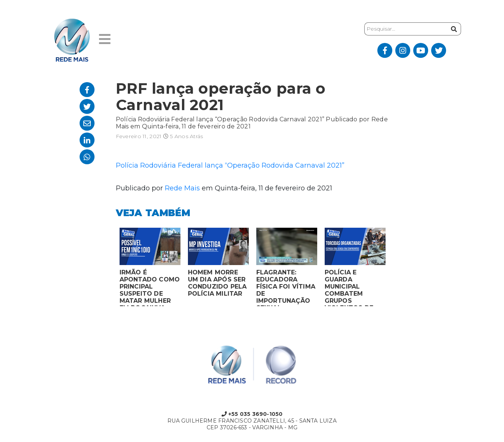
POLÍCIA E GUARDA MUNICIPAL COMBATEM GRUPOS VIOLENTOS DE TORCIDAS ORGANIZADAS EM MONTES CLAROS (355, 287)
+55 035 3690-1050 (252, 414)
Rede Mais (182, 188)
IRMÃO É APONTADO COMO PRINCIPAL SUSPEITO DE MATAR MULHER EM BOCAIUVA (150, 287)
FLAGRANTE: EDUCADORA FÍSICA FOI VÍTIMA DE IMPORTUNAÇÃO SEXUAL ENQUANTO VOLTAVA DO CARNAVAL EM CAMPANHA (286, 287)
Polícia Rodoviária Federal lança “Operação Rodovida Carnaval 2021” (230, 165)
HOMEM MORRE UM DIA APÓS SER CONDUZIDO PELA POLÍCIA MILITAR (217, 283)
